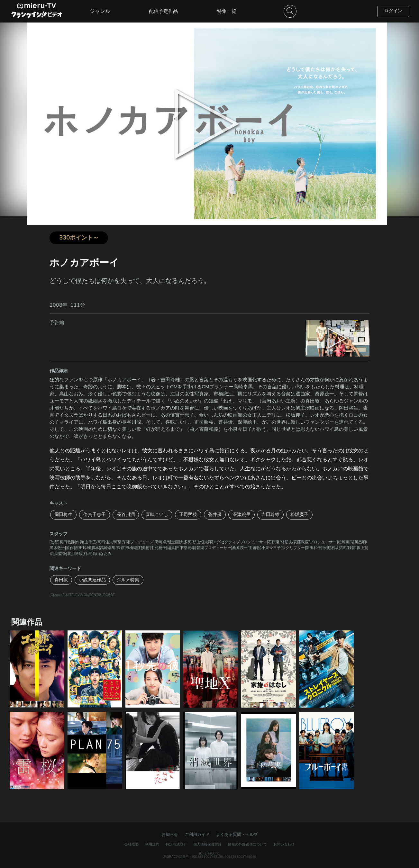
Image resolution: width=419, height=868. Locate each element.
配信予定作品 (163, 11)
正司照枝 (188, 515)
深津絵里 (241, 515)
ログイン (393, 11)
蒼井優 (215, 515)
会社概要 (132, 844)
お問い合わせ (284, 844)
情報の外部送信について (247, 844)
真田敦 (61, 580)
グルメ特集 (128, 580)
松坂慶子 (299, 515)
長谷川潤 (126, 515)
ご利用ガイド (197, 835)
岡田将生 (63, 515)
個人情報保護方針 (207, 844)
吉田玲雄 (270, 515)
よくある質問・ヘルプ (237, 835)
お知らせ (170, 835)
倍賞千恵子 (95, 515)
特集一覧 (227, 11)
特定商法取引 (176, 844)
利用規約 (152, 844)
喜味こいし (157, 515)
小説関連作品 (92, 580)
